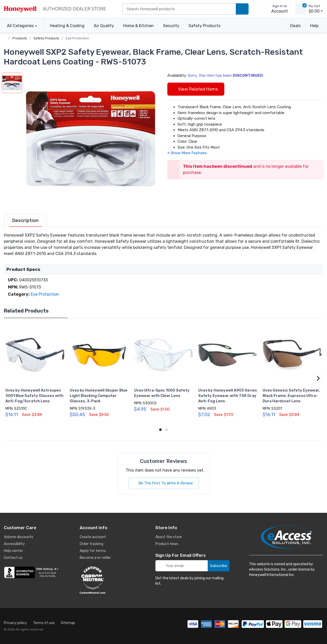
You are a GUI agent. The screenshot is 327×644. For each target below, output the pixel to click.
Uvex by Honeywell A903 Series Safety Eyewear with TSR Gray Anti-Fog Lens (228, 396)
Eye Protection (77, 38)
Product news (167, 544)
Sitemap (68, 623)
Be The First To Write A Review (164, 483)
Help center (13, 551)
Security (171, 26)
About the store (169, 537)
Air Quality (104, 26)
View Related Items (196, 89)
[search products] (242, 9)
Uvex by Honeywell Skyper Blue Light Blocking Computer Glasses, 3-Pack (99, 396)
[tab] (25, 220)
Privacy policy (15, 623)
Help (314, 26)
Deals (295, 26)
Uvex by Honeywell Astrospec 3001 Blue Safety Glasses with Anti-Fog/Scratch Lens (34, 396)
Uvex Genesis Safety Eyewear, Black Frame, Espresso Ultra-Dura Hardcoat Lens (291, 396)
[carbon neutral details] (108, 580)
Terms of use (44, 623)
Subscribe (219, 566)
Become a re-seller (95, 558)
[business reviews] (32, 572)
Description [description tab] (25, 220)
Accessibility (14, 544)
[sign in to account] (276, 9)
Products (20, 38)
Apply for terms (93, 551)
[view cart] (301, 9)
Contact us (13, 558)
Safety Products (205, 26)
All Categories (19, 26)
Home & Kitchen (138, 26)
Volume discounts (19, 537)
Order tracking (91, 544)
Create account (93, 537)
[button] (91, 139)
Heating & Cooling (67, 26)
